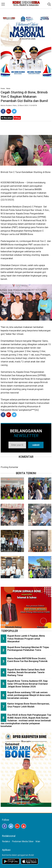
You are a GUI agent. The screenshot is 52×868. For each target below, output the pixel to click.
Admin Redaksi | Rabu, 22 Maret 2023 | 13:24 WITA (19, 105)
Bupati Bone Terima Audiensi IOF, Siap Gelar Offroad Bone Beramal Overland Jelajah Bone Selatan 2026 (28, 684)
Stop (17, 118)
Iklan (38, 841)
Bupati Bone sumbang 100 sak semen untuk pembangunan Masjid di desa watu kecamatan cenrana (29, 695)
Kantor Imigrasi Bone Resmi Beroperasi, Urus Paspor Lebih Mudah (28, 705)
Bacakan (7, 118)
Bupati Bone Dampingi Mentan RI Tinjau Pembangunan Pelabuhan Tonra (28, 649)
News (8, 89)
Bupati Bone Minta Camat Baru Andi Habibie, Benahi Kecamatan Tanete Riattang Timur (26, 672)
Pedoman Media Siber (23, 841)
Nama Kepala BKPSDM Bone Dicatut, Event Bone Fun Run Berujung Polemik (27, 660)
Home (3, 89)
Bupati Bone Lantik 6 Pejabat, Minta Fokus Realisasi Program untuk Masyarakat (26, 639)
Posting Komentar (9, 467)
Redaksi (6, 841)
